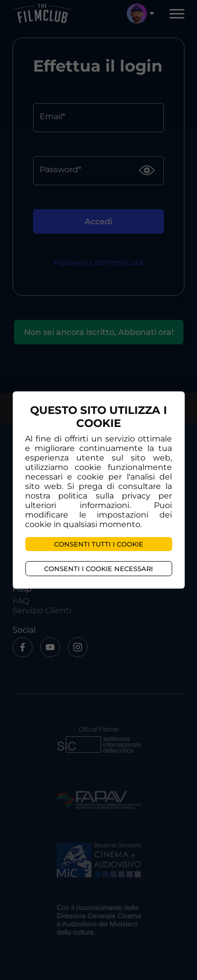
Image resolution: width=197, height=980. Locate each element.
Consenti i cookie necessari (98, 569)
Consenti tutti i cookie (99, 544)
